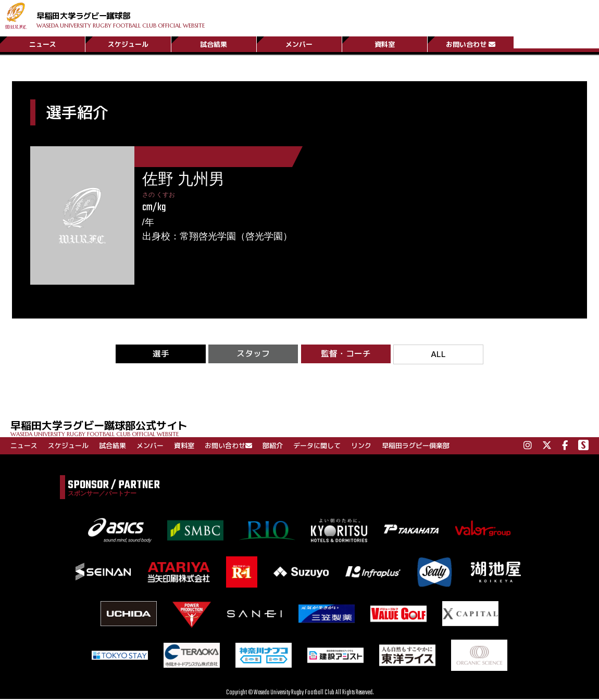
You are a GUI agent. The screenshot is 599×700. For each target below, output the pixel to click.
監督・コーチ (346, 354)
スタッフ (253, 354)
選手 (161, 354)
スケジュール (128, 43)
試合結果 (214, 43)
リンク (361, 447)
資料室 (385, 43)
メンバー (299, 43)
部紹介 (273, 447)
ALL (438, 355)
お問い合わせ (471, 43)
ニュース (43, 43)
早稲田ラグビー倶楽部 (416, 447)
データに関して (317, 447)
